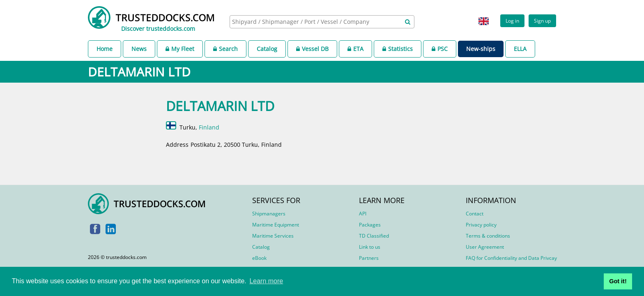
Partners (369, 258)
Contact (475, 214)
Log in (512, 21)
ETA (355, 49)
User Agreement (485, 247)
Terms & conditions (488, 236)
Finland (209, 127)
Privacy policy (481, 225)
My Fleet (180, 49)
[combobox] (322, 22)
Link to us (370, 247)
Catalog (267, 49)
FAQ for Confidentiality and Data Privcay (511, 258)
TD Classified (374, 236)
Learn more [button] (266, 281)
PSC (440, 49)
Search (225, 49)
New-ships (481, 49)
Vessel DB (312, 49)
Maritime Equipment (276, 225)
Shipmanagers (269, 214)
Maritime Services (273, 236)
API (363, 214)
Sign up (542, 21)
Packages (370, 225)
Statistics (398, 49)
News (139, 49)
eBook (259, 258)
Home (105, 49)
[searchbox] (313, 22)
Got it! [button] (618, 281)
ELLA (520, 49)
